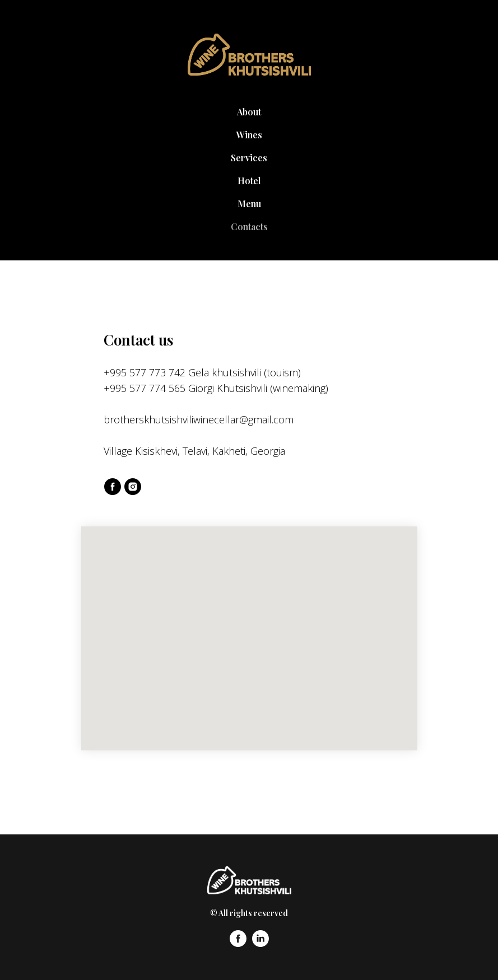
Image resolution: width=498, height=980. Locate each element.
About (249, 112)
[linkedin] (260, 944)
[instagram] (133, 487)
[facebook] (113, 487)
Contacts (249, 227)
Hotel (249, 181)
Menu (249, 204)
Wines (249, 135)
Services (249, 158)
